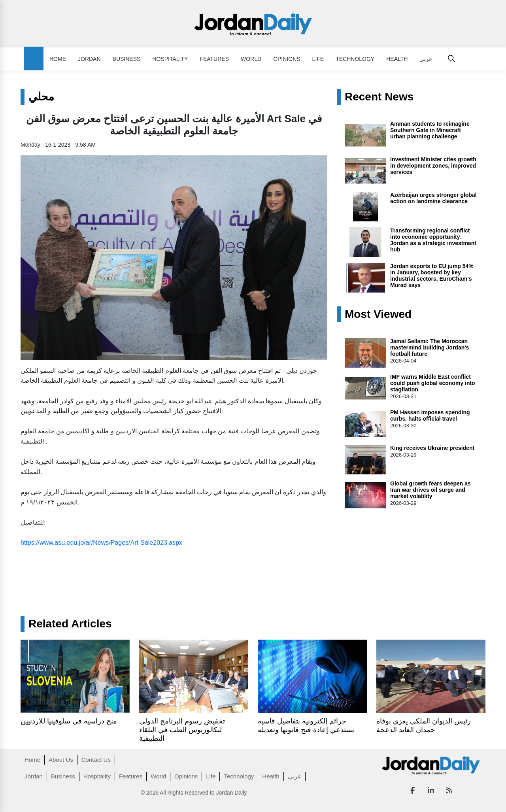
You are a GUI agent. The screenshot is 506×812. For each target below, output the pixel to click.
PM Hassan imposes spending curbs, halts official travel (430, 415)
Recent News (379, 97)
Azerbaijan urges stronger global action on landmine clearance (433, 198)
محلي (41, 97)
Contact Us (96, 760)
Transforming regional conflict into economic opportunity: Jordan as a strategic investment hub (433, 240)
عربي (426, 59)
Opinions (287, 59)
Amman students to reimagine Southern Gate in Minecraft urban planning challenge (430, 130)
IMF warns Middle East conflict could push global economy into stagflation (433, 383)
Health (397, 59)
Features (214, 59)
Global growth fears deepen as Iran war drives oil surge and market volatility (430, 490)
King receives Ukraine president (432, 448)
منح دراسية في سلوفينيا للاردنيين (69, 721)
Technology (355, 59)
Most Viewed (378, 314)
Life (318, 59)
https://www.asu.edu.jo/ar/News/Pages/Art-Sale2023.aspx (101, 543)
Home (58, 59)
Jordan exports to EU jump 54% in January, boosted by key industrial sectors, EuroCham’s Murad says (432, 276)
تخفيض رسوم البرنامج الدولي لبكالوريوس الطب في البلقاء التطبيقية (182, 730)
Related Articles (70, 624)
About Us (61, 760)
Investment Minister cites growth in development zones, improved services (433, 166)
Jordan (89, 59)
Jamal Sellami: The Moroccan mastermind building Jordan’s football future (430, 347)
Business (127, 59)
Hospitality (170, 59)
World (251, 59)
